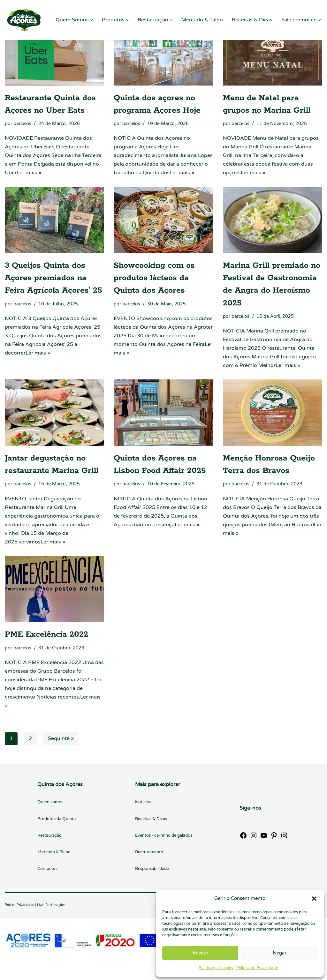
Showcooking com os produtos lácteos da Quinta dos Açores (154, 278)
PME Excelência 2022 (46, 635)
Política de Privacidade (257, 968)
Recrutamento (149, 853)
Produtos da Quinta (57, 820)
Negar (280, 953)
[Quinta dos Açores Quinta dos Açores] (24, 20)
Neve (11, 972)
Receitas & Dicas (252, 20)
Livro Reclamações (51, 906)
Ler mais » (29, 173)
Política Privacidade (19, 906)
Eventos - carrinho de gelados (164, 836)
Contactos (47, 870)
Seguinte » (61, 740)
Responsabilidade (152, 870)
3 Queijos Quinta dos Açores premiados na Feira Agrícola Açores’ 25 (53, 278)
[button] (314, 899)
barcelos (22, 124)
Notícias (143, 803)
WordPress (64, 972)
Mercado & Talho (202, 20)
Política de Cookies (216, 968)
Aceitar (200, 953)
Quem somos (50, 803)
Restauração (49, 836)
